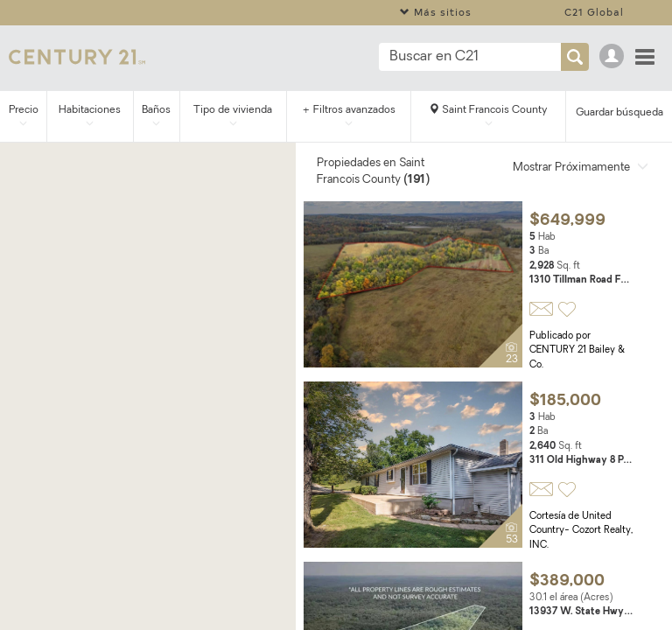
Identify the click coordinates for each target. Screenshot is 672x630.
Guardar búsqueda (619, 113)
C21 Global (594, 12)
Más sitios (436, 12)
